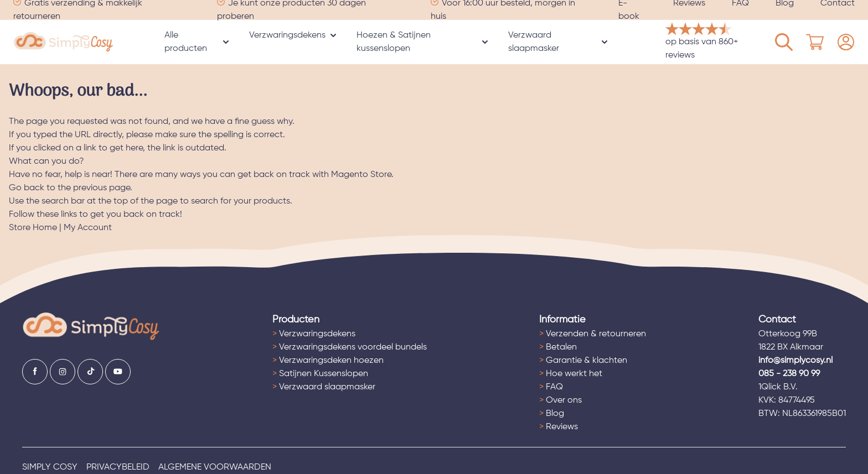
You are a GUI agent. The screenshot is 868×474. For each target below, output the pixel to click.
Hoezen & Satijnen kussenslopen (394, 42)
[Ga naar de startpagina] (91, 327)
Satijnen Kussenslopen (320, 374)
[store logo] (63, 42)
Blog (552, 414)
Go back (27, 188)
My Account (88, 228)
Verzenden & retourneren (593, 334)
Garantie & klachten (583, 361)
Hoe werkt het (571, 374)
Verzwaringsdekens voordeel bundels (350, 347)
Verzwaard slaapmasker (534, 42)
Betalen (558, 347)
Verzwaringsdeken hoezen (328, 361)
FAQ (551, 387)
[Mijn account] (784, 42)
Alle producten (186, 42)
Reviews (559, 427)
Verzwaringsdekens (287, 35)
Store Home (33, 228)
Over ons (560, 400)
